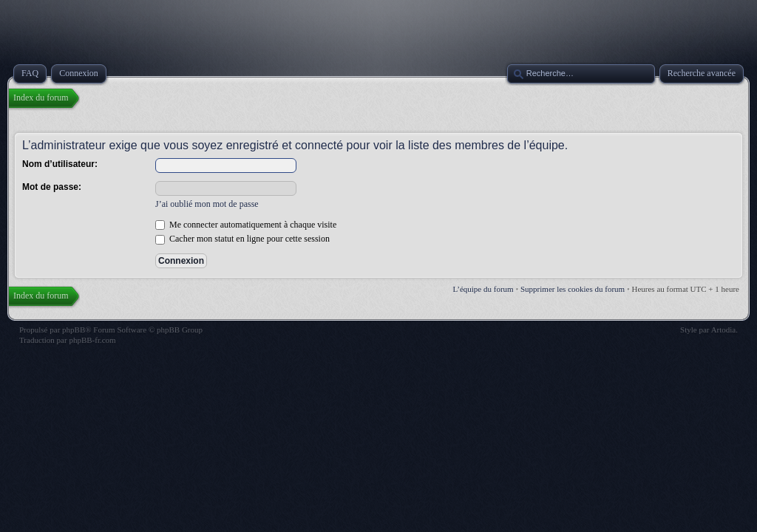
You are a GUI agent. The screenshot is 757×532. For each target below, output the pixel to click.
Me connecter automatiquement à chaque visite (246, 225)
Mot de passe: (52, 187)
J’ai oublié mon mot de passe (207, 204)
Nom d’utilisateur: (60, 164)
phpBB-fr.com (92, 340)
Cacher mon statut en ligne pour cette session (242, 239)
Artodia (724, 330)
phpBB (74, 330)
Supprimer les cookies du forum (573, 289)
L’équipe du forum (483, 289)
